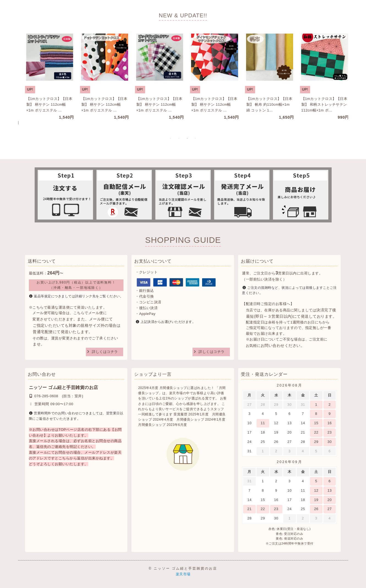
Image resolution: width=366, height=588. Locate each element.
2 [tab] (179, 138)
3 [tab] (187, 138)
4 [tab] (196, 138)
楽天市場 (183, 574)
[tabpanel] (44, 77)
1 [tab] (171, 138)
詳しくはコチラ (105, 352)
